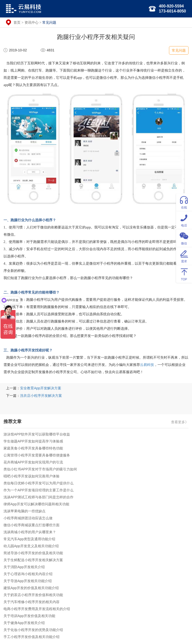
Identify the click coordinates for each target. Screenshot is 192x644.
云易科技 (147, 365)
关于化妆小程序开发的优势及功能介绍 (33, 630)
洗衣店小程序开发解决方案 (41, 396)
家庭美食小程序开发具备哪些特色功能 (33, 448)
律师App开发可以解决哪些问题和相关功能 (36, 504)
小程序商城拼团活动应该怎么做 (28, 518)
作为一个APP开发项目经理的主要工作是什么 (38, 490)
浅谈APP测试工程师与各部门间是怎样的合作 (38, 497)
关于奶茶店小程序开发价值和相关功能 (33, 595)
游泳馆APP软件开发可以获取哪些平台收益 (37, 434)
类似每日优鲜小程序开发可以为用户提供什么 (38, 483)
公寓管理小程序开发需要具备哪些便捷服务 (37, 455)
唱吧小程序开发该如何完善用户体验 (31, 476)
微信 (184, 238)
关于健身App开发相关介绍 (24, 623)
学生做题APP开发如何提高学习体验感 (33, 441)
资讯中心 (31, 22)
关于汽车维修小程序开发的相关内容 (31, 602)
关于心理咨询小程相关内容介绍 (28, 574)
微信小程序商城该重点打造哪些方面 (31, 525)
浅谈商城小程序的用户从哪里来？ (30, 532)
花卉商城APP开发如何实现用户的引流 (33, 462)
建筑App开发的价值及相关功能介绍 (31, 588)
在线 (184, 202)
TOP (184, 274)
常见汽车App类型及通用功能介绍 (29, 539)
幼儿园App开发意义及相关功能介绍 (31, 546)
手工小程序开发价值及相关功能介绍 (31, 637)
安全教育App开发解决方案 (41, 388)
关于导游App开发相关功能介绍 (28, 581)
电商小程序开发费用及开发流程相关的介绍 (37, 609)
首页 (17, 22)
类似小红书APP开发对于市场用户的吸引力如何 (40, 469)
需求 (184, 256)
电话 (184, 220)
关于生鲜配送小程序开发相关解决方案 (33, 560)
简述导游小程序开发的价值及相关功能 (33, 553)
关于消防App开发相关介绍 (24, 567)
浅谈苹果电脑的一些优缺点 (24, 511)
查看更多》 (180, 422)
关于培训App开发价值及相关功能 (29, 616)
